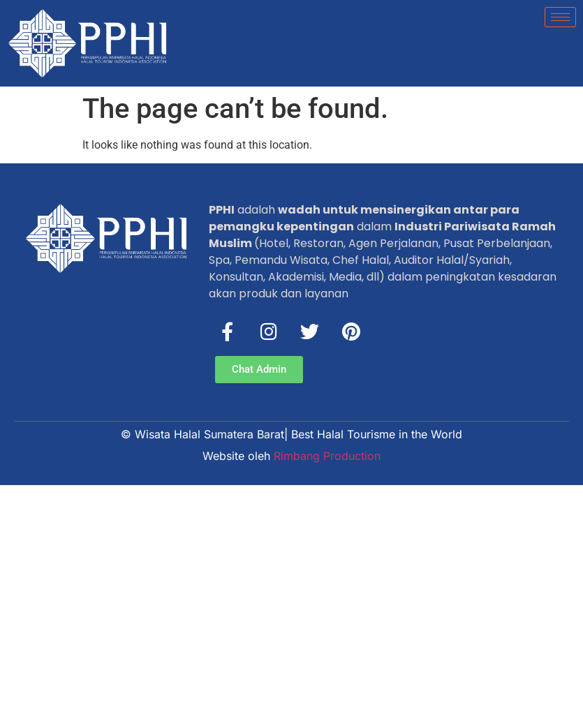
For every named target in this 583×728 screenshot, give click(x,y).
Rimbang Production (327, 456)
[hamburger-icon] (560, 17)
